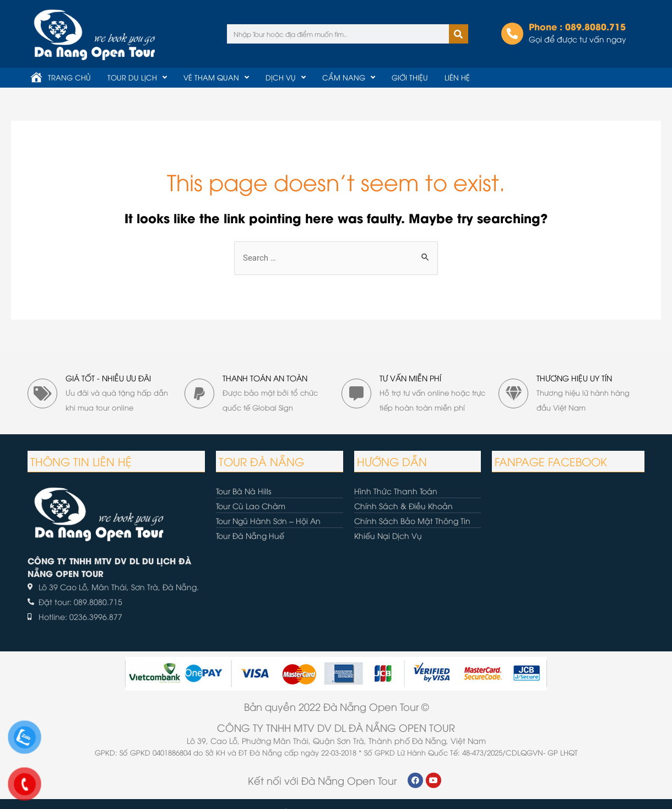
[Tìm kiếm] (459, 34)
